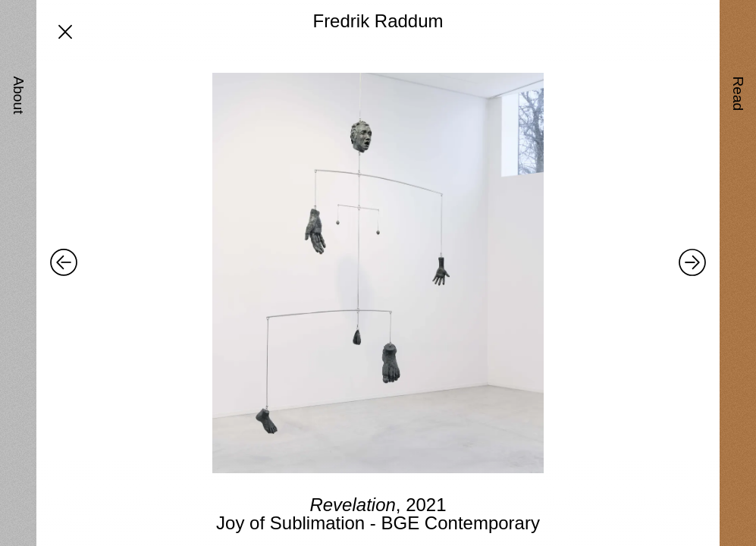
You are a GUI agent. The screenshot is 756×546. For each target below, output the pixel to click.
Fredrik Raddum (378, 21)
